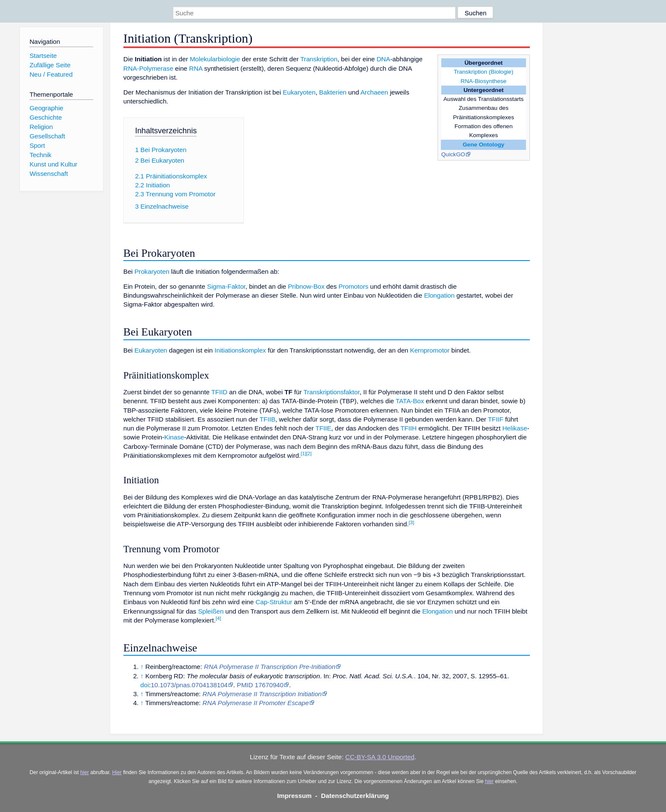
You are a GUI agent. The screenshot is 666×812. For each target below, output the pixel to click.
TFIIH (409, 428)
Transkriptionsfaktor (332, 392)
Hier (117, 772)
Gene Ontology (483, 145)
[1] (304, 453)
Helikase (515, 428)
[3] (411, 522)
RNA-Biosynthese (483, 81)
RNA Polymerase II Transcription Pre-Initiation (270, 667)
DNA (383, 59)
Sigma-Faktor (226, 286)
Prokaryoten (152, 271)
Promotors (354, 286)
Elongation (439, 295)
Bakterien (333, 92)
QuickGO (453, 154)
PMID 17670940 (260, 685)
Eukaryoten (299, 92)
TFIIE (323, 428)
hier (85, 772)
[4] (219, 618)
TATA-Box (410, 401)
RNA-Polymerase (148, 68)
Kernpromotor (430, 350)
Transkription (319, 59)
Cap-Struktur (274, 602)
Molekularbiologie (215, 59)
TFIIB (267, 419)
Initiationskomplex (240, 350)
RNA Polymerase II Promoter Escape (256, 703)
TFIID (219, 392)
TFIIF (496, 419)
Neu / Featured (51, 74)
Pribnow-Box (306, 286)
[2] (309, 453)
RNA (196, 68)
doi (145, 685)
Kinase (174, 437)
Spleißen (211, 611)
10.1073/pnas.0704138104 (189, 685)
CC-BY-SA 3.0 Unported (380, 757)
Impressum (294, 796)
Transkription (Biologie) (483, 72)
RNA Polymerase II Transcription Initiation (262, 694)
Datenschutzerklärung (355, 796)
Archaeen (374, 92)
